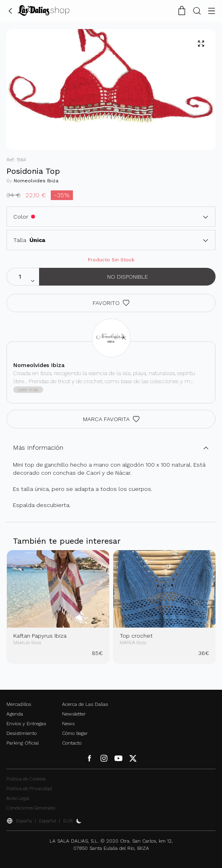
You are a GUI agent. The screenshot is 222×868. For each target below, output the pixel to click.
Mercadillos (19, 704)
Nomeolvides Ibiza (36, 181)
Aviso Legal (18, 798)
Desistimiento (22, 733)
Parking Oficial (23, 743)
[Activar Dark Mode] (79, 821)
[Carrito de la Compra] (182, 10)
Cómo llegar (75, 733)
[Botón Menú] (212, 10)
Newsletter (74, 714)
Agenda (15, 714)
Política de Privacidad (29, 789)
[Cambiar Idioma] (44, 10)
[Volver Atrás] (10, 10)
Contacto (72, 743)
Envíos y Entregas (26, 724)
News (68, 724)
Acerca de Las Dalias (85, 704)
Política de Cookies (26, 779)
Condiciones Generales (31, 808)
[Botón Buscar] (197, 10)
